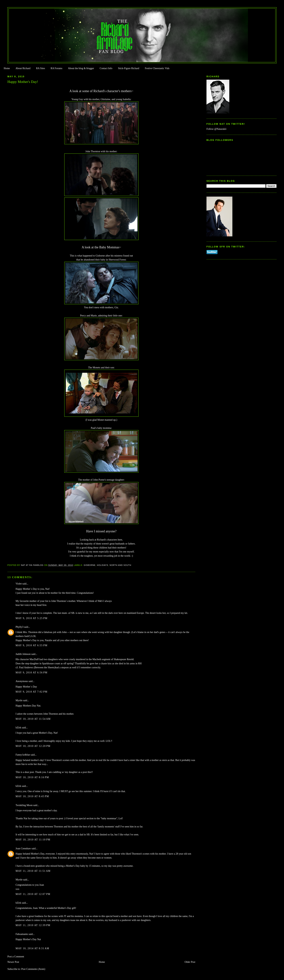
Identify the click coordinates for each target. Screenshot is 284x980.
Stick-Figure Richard (129, 68)
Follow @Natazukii (216, 129)
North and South (120, 565)
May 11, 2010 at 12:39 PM (33, 925)
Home (7, 68)
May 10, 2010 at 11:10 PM (33, 840)
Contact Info (106, 68)
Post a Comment (16, 957)
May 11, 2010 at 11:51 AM (33, 871)
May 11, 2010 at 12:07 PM (33, 894)
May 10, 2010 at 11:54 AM (33, 719)
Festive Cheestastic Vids (157, 68)
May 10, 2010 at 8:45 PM (32, 796)
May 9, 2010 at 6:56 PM (32, 673)
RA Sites (40, 68)
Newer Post (13, 962)
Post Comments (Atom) (33, 969)
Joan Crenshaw (23, 848)
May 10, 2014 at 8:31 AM (32, 948)
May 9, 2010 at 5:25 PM (32, 618)
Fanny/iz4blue (23, 755)
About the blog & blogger (81, 68)
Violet (19, 584)
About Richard (23, 68)
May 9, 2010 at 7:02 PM (32, 692)
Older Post (190, 962)
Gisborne (90, 565)
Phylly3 (19, 627)
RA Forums (57, 68)
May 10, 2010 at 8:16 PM (32, 777)
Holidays (103, 565)
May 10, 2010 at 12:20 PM (33, 746)
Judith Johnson (23, 654)
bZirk (18, 728)
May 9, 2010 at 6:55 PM (32, 645)
